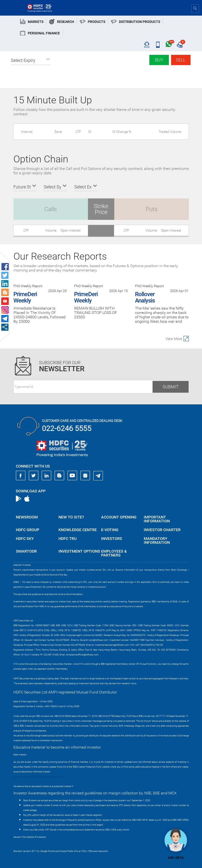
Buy (159, 60)
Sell (181, 60)
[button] (31, 60)
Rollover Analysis (145, 297)
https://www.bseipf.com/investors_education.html (38, 777)
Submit (171, 387)
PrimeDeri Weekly (25, 297)
